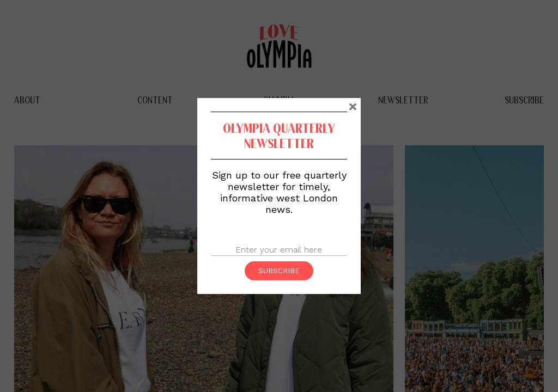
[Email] (279, 250)
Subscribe (279, 271)
